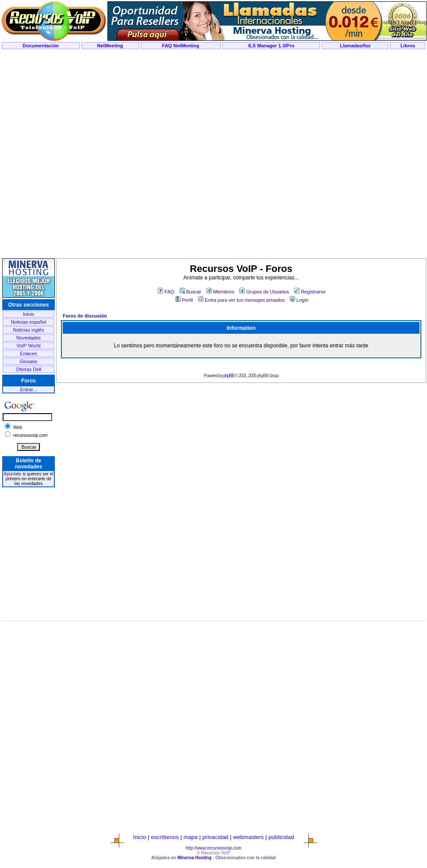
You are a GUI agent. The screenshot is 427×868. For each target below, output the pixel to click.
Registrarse (310, 292)
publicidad (281, 837)
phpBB (229, 376)
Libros (408, 46)
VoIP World (29, 346)
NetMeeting (110, 46)
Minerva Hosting (194, 858)
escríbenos (165, 837)
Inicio (28, 314)
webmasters (248, 837)
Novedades (28, 338)
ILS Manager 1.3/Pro (271, 46)
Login (299, 300)
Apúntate (13, 474)
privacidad (215, 837)
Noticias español (29, 322)
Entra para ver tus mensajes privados (241, 300)
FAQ (166, 292)
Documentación (41, 46)
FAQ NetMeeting (181, 46)
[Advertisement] (213, 154)
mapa (190, 837)
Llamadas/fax (356, 46)
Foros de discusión (85, 316)
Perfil (184, 300)
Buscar (190, 292)
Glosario (29, 361)
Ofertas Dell (28, 369)
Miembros (220, 292)
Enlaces (28, 354)
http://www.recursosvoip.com (213, 848)
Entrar (27, 389)
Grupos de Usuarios (264, 292)
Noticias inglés (29, 330)
